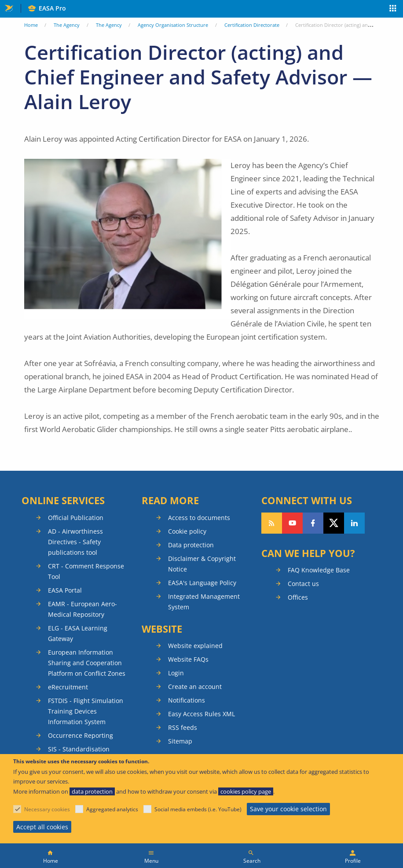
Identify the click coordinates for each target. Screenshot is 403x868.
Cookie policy (187, 531)
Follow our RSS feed (272, 523)
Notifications (187, 700)
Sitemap (180, 741)
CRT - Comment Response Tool (86, 571)
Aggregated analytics (112, 809)
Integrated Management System (204, 602)
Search (252, 861)
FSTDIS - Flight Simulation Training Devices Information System (86, 711)
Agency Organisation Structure (173, 25)
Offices (298, 597)
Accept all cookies (42, 827)
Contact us (303, 584)
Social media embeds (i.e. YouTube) (198, 809)
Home (31, 25)
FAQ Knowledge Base (319, 570)
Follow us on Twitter (334, 523)
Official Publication (76, 518)
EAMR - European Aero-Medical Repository (82, 609)
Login (176, 673)
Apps (393, 9)
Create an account (195, 687)
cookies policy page (246, 791)
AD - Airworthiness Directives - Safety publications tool (75, 542)
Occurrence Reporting (81, 735)
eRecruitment (68, 687)
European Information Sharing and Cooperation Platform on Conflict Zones (87, 663)
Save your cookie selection (288, 809)
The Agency (67, 25)
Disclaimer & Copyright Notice (202, 564)
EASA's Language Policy (202, 583)
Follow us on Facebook (313, 523)
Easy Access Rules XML (201, 714)
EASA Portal (65, 590)
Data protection (191, 545)
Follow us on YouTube (292, 523)
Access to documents (199, 518)
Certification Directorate (252, 25)
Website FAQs (188, 659)
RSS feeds (183, 727)
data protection (92, 791)
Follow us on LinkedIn (354, 523)
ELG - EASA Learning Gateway (78, 633)
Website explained (195, 646)
